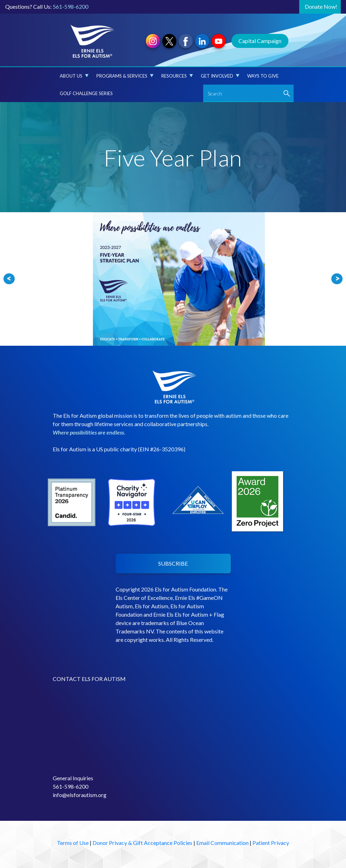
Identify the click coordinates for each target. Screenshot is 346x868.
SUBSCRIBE (173, 563)
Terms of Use (73, 843)
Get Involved (220, 76)
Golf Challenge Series (86, 93)
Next (337, 279)
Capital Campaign (260, 41)
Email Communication (222, 843)
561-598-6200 (71, 6)
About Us (74, 76)
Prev (9, 279)
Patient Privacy (271, 843)
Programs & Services (125, 76)
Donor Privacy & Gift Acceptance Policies (142, 843)
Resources (177, 76)
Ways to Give (263, 76)
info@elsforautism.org (80, 795)
